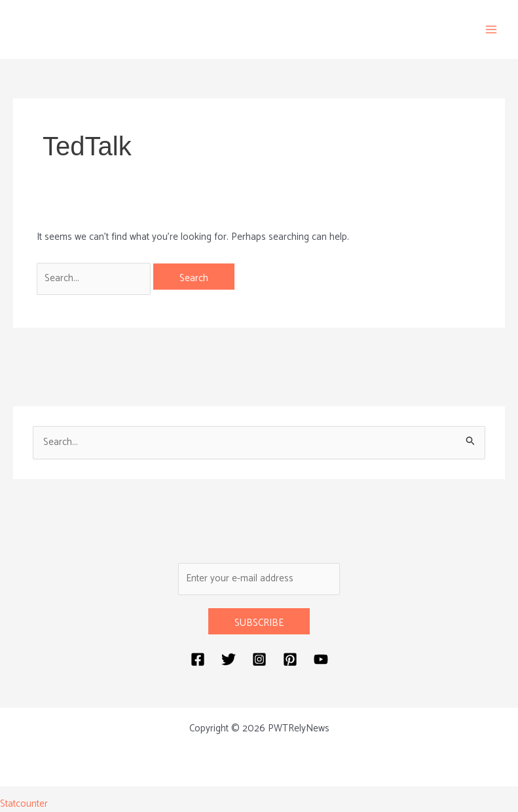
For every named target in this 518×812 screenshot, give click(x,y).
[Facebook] (198, 659)
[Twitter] (229, 659)
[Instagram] (259, 659)
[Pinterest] (290, 659)
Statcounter (24, 804)
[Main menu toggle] (491, 30)
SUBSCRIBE (259, 623)
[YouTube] (321, 659)
